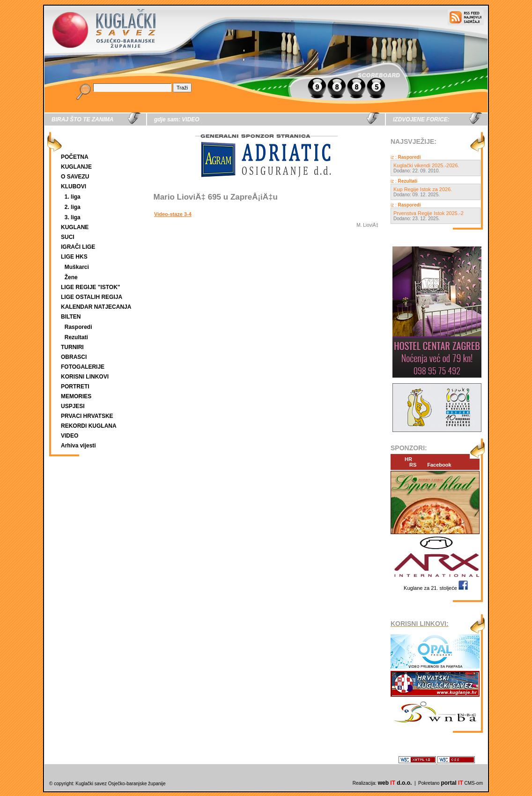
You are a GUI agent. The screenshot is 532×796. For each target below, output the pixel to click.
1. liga (73, 197)
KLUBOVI (74, 186)
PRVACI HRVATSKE (87, 416)
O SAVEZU (75, 177)
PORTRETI (75, 387)
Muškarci (77, 267)
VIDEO (70, 436)
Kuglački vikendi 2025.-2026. (426, 165)
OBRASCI (74, 357)
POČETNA (75, 157)
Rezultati (76, 337)
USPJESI (73, 406)
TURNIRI (72, 347)
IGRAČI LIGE (78, 247)
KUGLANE (75, 227)
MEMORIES (76, 396)
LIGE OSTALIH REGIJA (92, 297)
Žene (71, 277)
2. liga (73, 207)
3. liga (73, 217)
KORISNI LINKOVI (85, 377)
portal (452, 783)
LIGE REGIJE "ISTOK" (91, 287)
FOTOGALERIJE (83, 367)
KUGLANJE (76, 167)
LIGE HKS (74, 257)
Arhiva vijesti (78, 446)
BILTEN (71, 317)
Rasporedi (78, 327)
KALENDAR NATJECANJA (96, 307)
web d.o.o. (395, 783)
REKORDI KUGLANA (89, 426)
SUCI (68, 237)
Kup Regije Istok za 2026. (423, 189)
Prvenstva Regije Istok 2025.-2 (429, 213)
